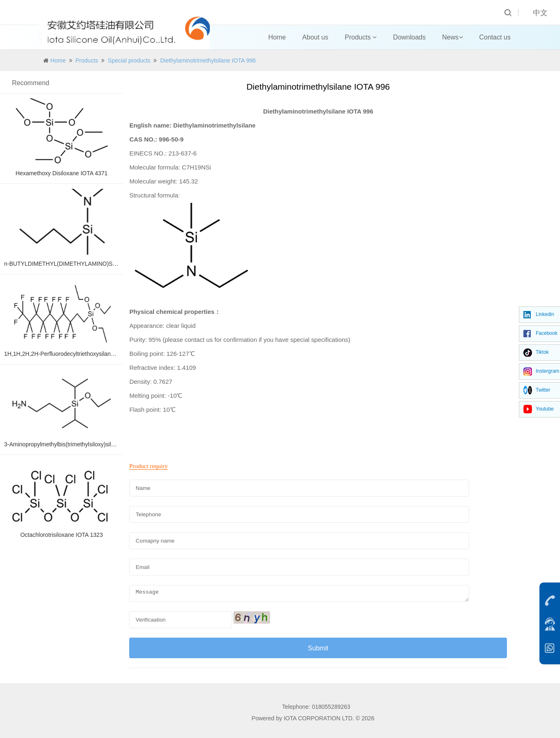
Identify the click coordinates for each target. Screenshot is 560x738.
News (453, 37)
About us (315, 37)
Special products (129, 60)
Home (277, 37)
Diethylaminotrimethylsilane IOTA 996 (208, 60)
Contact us (495, 37)
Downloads (409, 37)
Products (361, 37)
